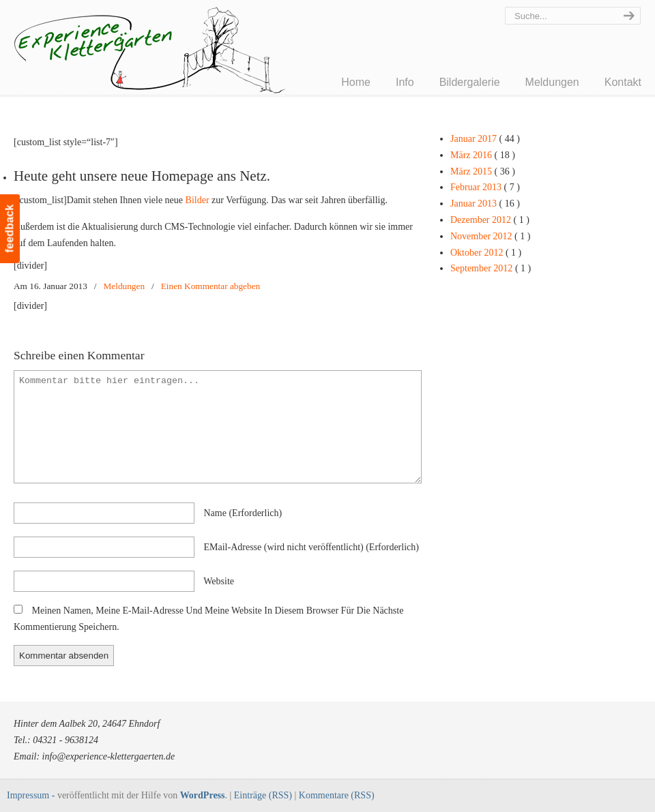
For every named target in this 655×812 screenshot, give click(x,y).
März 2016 (483, 155)
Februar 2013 (485, 187)
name (243, 513)
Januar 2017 (485, 139)
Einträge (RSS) (263, 795)
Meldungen (125, 286)
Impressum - (32, 795)
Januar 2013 (485, 204)
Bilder (198, 200)
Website (219, 581)
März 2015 (483, 171)
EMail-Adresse (311, 547)
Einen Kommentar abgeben (210, 286)
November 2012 (490, 236)
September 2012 (491, 268)
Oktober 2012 (486, 253)
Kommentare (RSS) (337, 795)
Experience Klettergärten (184, 59)
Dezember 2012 (490, 220)
